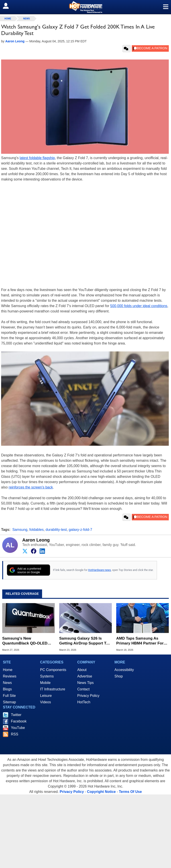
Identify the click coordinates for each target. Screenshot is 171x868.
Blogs (7, 689)
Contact (83, 689)
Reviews (10, 676)
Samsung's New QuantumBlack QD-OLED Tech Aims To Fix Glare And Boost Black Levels (27, 641)
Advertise (85, 676)
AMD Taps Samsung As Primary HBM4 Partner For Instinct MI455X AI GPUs (140, 641)
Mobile (45, 683)
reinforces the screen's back (31, 487)
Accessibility (124, 670)
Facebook (19, 721)
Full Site (9, 696)
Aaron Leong (36, 540)
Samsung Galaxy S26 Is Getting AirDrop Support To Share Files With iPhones (84, 641)
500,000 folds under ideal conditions (139, 306)
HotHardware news (100, 570)
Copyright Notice (101, 792)
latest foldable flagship (37, 158)
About (82, 670)
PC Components (53, 670)
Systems (47, 676)
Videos (46, 702)
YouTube (18, 728)
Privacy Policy (88, 696)
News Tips (85, 683)
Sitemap (9, 702)
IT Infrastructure (53, 689)
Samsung (20, 530)
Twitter (16, 715)
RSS (15, 734)
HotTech (84, 702)
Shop (119, 676)
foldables (37, 530)
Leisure (46, 696)
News (26, 19)
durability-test (56, 530)
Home (8, 670)
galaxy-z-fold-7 (80, 530)
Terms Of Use (130, 792)
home (8, 19)
